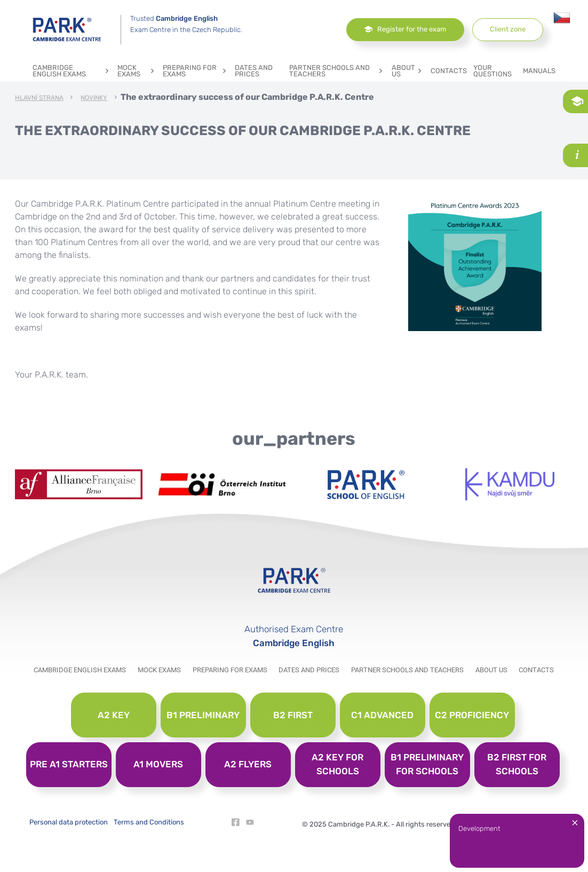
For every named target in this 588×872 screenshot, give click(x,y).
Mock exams (137, 71)
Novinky (94, 98)
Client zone (508, 29)
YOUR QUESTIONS (492, 71)
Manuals (539, 71)
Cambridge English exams (72, 71)
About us (408, 71)
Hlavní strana (39, 98)
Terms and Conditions (149, 822)
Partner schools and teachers (337, 71)
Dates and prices (254, 71)
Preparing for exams (196, 71)
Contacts (449, 71)
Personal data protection (69, 822)
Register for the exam (405, 29)
